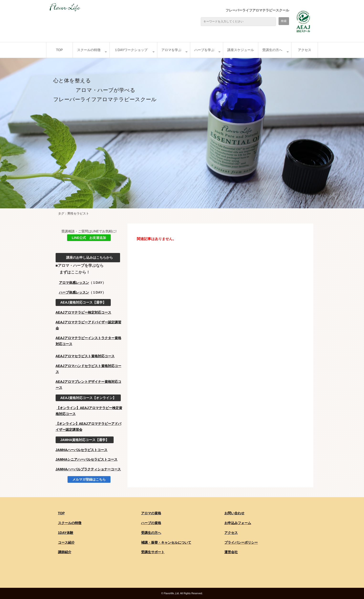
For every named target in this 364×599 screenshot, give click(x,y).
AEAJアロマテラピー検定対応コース (83, 312)
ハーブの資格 (151, 523)
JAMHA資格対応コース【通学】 (85, 440)
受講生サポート (153, 552)
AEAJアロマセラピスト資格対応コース (85, 356)
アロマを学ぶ (171, 50)
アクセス (305, 50)
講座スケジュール (241, 50)
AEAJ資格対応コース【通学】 (83, 302)
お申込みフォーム (238, 523)
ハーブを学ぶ (204, 50)
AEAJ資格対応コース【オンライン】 (88, 398)
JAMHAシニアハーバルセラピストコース (87, 459)
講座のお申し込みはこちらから (88, 257)
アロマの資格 (151, 513)
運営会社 (231, 552)
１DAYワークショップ (131, 50)
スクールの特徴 (89, 50)
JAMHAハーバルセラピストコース (82, 450)
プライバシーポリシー (241, 542)
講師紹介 (65, 552)
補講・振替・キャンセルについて (166, 542)
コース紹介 (66, 542)
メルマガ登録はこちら (89, 479)
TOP (60, 50)
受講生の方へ (272, 50)
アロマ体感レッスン (74, 283)
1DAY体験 (66, 533)
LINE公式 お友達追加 (89, 238)
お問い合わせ (234, 513)
